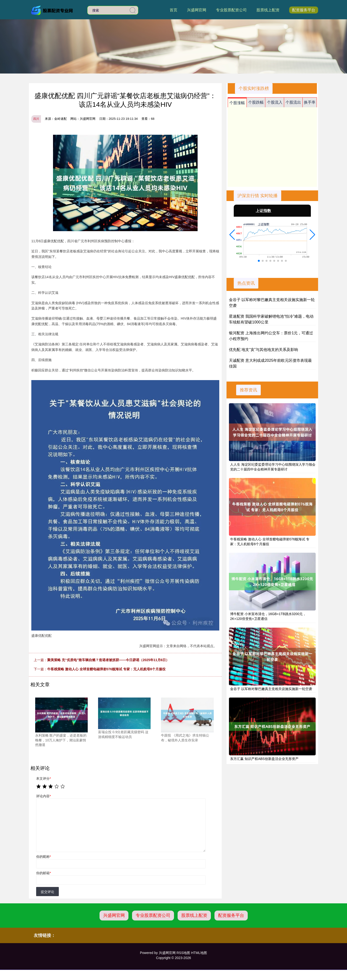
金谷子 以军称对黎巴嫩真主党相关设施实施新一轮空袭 (271, 689)
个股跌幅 (256, 102)
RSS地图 (183, 953)
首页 (173, 10)
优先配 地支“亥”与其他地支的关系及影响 (264, 350)
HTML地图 (199, 953)
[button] (232, 235)
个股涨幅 (237, 103)
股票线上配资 (268, 10)
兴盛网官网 (197, 10)
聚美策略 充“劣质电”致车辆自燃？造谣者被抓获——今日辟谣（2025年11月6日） (108, 660)
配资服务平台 (304, 10)
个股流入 (275, 102)
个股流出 (293, 102)
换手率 (310, 102)
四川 (36, 119)
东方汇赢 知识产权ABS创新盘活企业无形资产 (264, 759)
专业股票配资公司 (231, 10)
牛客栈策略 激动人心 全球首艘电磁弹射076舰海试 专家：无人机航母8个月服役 (106, 669)
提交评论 (47, 892)
